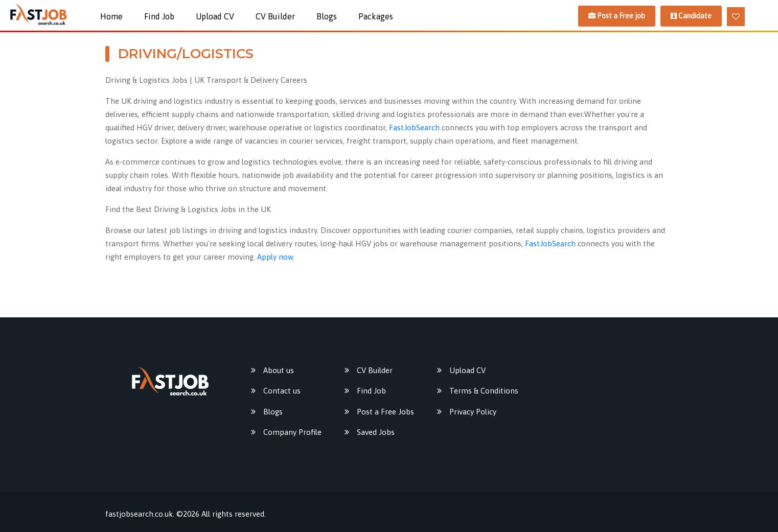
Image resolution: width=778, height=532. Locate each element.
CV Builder (275, 16)
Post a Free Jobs (385, 412)
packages (376, 16)
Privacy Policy (473, 412)
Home (111, 16)
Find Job (159, 16)
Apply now (275, 257)
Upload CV (215, 16)
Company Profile (292, 432)
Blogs (327, 16)
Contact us (282, 391)
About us (279, 370)
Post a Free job (617, 16)
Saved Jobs (376, 432)
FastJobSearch (414, 128)
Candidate (691, 16)
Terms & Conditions (484, 391)
